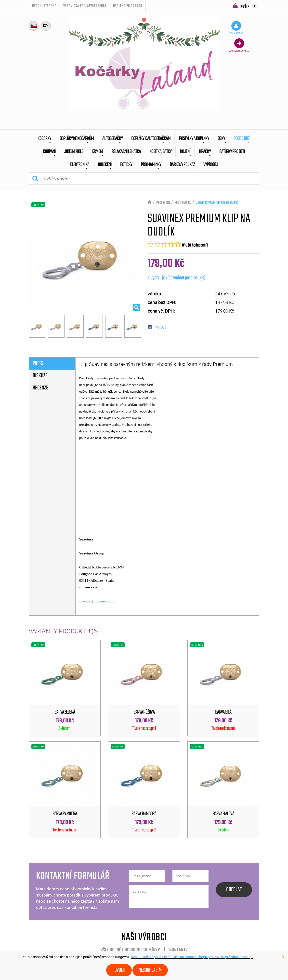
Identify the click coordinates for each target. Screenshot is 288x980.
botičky (126, 165)
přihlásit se (236, 28)
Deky (221, 139)
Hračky (205, 152)
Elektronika (80, 165)
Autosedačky (112, 139)
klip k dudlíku (183, 203)
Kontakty (178, 950)
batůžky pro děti (232, 152)
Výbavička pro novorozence (85, 6)
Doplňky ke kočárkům (77, 139)
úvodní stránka (44, 6)
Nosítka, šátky (160, 152)
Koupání (49, 152)
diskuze (40, 376)
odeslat (234, 890)
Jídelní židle (74, 152)
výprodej (211, 165)
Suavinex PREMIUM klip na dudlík (217, 203)
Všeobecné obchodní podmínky (130, 950)
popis (38, 363)
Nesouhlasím (150, 970)
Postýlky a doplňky (194, 139)
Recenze (40, 388)
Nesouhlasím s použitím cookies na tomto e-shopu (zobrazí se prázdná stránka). (192, 957)
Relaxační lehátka (126, 152)
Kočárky (44, 139)
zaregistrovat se (239, 45)
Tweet (160, 327)
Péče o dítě (242, 139)
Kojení (185, 152)
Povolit (119, 970)
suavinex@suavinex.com (97, 601)
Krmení (97, 152)
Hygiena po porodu (128, 6)
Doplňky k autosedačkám (151, 139)
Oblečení (105, 165)
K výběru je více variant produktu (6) (177, 278)
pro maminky (151, 165)
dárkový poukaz (182, 165)
